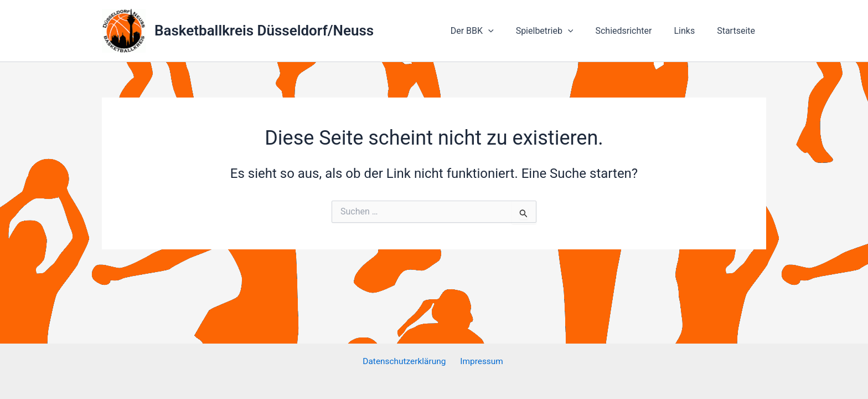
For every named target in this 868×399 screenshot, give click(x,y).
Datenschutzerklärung (406, 362)
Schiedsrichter (634, 31)
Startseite (738, 31)
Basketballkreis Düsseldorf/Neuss (264, 30)
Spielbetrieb (560, 31)
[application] (508, 31)
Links (691, 31)
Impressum (482, 362)
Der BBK (492, 31)
